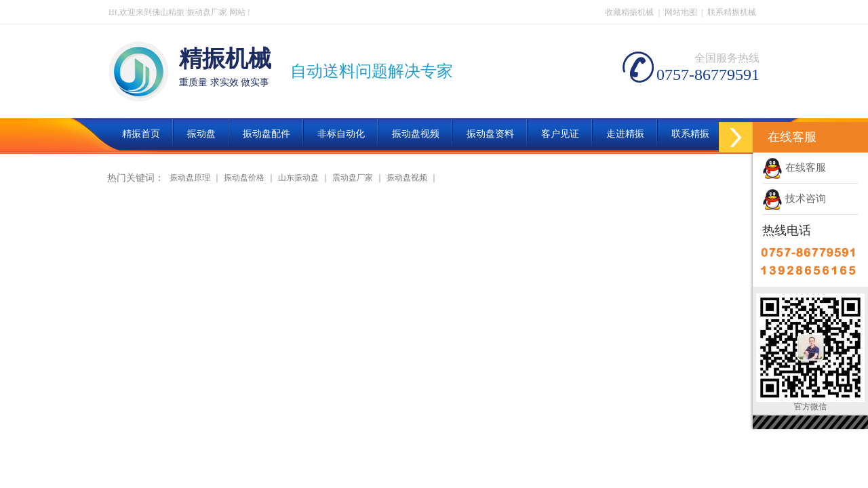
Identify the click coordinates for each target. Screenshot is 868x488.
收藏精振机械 (629, 12)
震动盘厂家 (353, 178)
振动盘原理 (190, 178)
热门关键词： (136, 178)
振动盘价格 (244, 178)
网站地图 (681, 12)
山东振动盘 (298, 178)
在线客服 (794, 167)
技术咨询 (794, 199)
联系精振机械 (732, 12)
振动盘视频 (407, 178)
